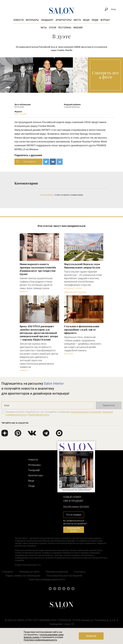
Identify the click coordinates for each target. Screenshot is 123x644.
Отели (52, 28)
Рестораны (65, 28)
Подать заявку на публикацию (23, 576)
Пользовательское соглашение (64, 576)
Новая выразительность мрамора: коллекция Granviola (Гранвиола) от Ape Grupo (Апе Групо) (38, 269)
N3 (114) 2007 (21, 114)
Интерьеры (32, 20)
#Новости (24, 292)
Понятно (91, 636)
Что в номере (74, 515)
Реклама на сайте (29, 572)
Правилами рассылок (39, 415)
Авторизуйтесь (47, 195)
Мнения (78, 28)
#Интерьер (69, 354)
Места (77, 20)
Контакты (80, 572)
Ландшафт (47, 20)
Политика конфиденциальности (47, 579)
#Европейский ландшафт (75, 292)
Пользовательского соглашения (86, 412)
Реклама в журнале (57, 572)
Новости (18, 20)
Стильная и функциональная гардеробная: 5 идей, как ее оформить (82, 330)
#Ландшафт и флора (73, 288)
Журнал (105, 20)
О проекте (7, 572)
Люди (95, 20)
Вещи (86, 20)
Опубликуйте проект (74, 530)
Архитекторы (64, 20)
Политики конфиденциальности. (40, 640)
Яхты (44, 28)
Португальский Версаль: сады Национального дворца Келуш (82, 266)
